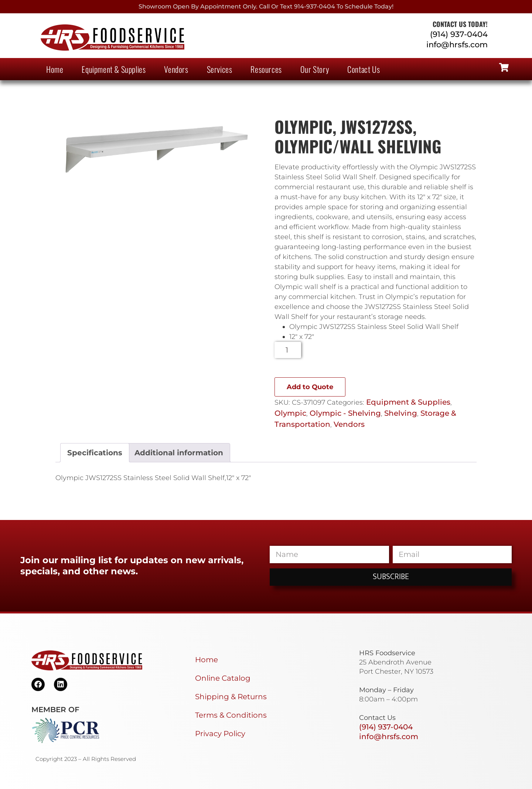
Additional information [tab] (179, 453)
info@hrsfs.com (457, 45)
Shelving (401, 413)
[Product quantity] (288, 350)
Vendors (176, 69)
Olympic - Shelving (345, 413)
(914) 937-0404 (459, 34)
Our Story (315, 69)
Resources (266, 69)
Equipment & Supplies (114, 69)
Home (55, 69)
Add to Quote (310, 387)
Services (220, 69)
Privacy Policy (220, 734)
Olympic (290, 413)
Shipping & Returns (231, 697)
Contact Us (364, 69)
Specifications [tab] (95, 453)
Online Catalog (223, 678)
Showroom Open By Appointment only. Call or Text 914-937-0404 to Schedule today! (266, 6)
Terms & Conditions (231, 715)
